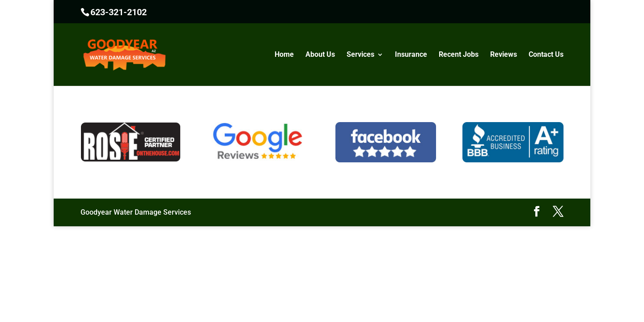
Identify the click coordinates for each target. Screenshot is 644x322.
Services (360, 55)
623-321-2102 (119, 12)
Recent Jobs (459, 55)
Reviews (504, 55)
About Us (320, 55)
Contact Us (546, 55)
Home (284, 55)
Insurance (411, 55)
